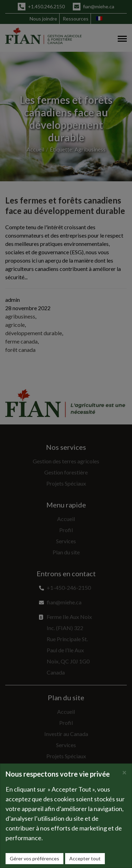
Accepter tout (85, 858)
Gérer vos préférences (34, 858)
